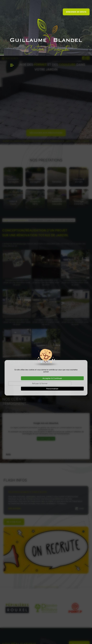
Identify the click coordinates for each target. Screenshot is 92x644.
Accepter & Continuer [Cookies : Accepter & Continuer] (52, 323)
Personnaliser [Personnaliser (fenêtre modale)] (52, 333)
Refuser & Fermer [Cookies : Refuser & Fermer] (40, 328)
